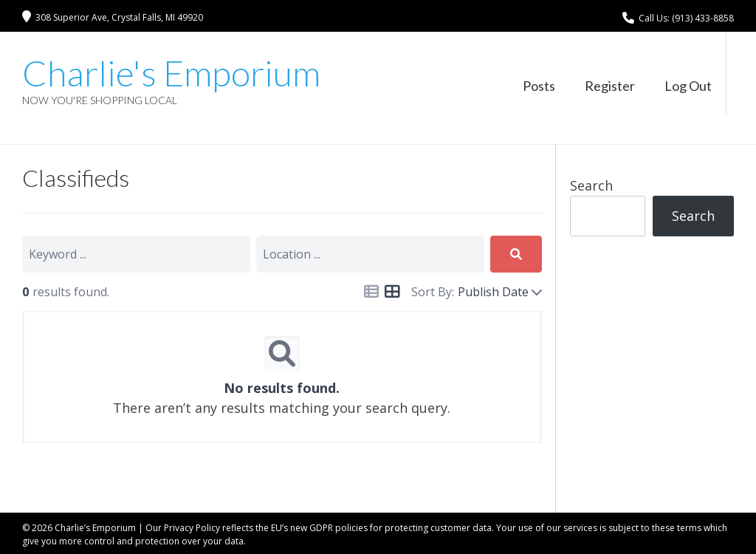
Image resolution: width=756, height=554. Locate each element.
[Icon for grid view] (392, 292)
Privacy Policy (192, 528)
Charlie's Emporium (171, 73)
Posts (539, 86)
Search (591, 185)
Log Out (688, 86)
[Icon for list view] (371, 292)
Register (610, 86)
